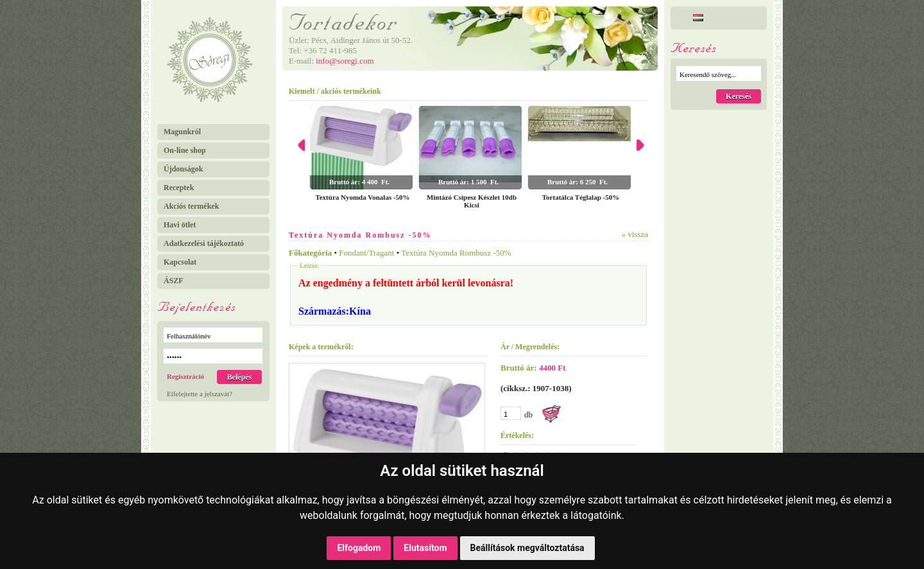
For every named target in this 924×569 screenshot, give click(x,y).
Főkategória (310, 253)
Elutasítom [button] (425, 548)
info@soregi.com (345, 61)
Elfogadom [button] (359, 548)
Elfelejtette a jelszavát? (200, 394)
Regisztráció (185, 376)
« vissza (635, 234)
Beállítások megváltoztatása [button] (527, 548)
